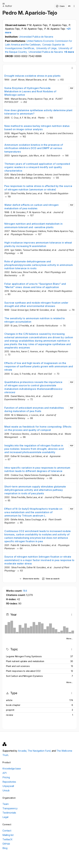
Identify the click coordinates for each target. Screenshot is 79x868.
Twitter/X (7, 839)
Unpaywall (8, 786)
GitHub (6, 844)
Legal (5, 817)
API (5, 773)
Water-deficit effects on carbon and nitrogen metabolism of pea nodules (31, 207)
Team (6, 804)
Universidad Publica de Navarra (36, 37)
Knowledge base (12, 769)
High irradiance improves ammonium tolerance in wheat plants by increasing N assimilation (38, 244)
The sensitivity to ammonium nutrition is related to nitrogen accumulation (35, 320)
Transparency (10, 808)
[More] (72, 68)
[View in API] (69, 6)
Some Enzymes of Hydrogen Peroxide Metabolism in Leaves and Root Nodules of (30, 91)
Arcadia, (23, 751)
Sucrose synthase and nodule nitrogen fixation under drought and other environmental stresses (36, 304)
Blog (5, 848)
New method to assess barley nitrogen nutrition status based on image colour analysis (37, 128)
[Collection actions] (74, 6)
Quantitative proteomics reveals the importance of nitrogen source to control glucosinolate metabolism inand (33, 387)
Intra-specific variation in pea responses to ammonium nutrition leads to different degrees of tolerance (37, 469)
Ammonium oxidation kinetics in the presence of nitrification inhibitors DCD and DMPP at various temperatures (34, 148)
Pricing (6, 777)
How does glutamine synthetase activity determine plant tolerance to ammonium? (38, 112)
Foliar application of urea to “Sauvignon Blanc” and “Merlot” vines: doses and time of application (35, 285)
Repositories (9, 782)
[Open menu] (4, 4)
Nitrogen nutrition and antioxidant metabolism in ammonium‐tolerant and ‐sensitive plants (33, 225)
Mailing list (8, 835)
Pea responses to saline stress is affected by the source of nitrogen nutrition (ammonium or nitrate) (38, 188)
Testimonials (9, 813)
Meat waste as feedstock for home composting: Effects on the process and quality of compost (38, 428)
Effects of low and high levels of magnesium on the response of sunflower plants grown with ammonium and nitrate (39, 366)
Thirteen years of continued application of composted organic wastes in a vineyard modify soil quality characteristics (37, 167)
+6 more (69, 52)
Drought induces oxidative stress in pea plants (32, 76)
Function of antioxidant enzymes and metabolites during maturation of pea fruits (34, 409)
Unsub (6, 790)
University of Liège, (47, 48)
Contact (7, 831)
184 (25, 591)
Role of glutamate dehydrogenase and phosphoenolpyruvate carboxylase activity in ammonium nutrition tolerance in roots (39, 265)
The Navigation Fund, (40, 751)
